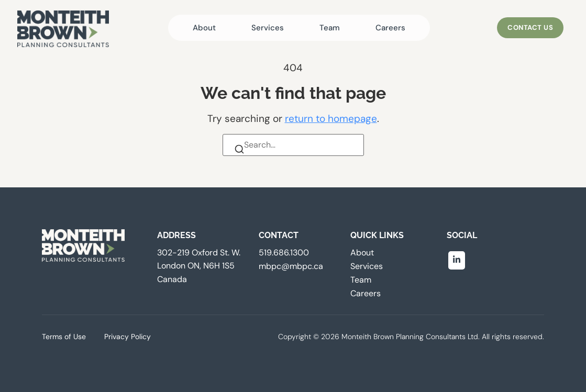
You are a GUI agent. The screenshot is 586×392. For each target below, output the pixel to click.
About (204, 28)
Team (330, 28)
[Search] (240, 151)
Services (268, 28)
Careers (390, 28)
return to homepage (331, 119)
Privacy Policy (128, 337)
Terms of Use (64, 337)
